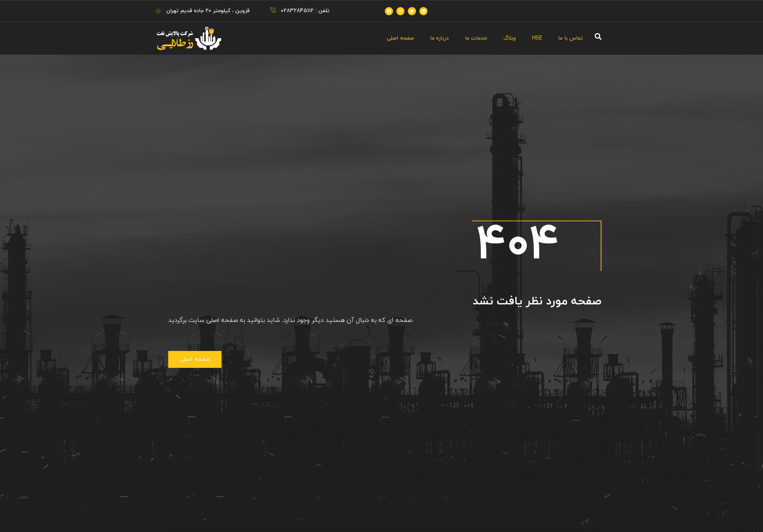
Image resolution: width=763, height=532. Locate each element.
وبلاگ (510, 38)
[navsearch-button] (598, 39)
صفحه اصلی (400, 38)
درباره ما (439, 38)
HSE (537, 38)
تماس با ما (571, 38)
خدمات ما (476, 38)
